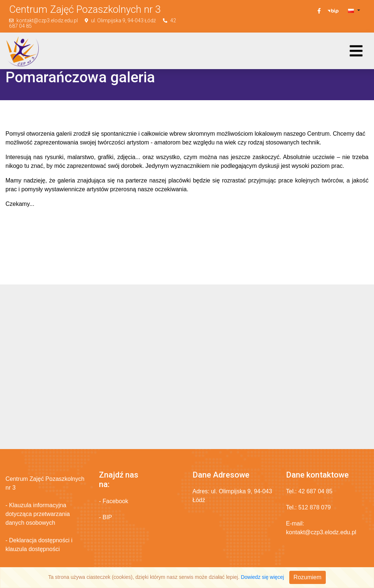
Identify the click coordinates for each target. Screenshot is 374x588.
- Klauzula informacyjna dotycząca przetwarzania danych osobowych (38, 514)
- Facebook (114, 501)
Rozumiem (308, 577)
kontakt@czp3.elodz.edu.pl (47, 20)
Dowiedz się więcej (262, 577)
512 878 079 (315, 507)
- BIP (106, 517)
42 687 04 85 (315, 491)
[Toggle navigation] (356, 51)
